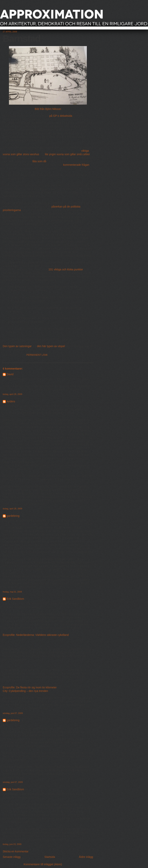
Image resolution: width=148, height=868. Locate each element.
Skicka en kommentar (16, 852)
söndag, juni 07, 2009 (13, 713)
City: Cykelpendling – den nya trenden (25, 691)
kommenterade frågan (76, 165)
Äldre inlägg (86, 857)
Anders (11, 401)
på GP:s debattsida (61, 116)
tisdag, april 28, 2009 (12, 394)
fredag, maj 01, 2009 (12, 592)
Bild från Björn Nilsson (48, 109)
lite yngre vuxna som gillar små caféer (67, 154)
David (10, 374)
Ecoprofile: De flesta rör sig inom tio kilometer (30, 688)
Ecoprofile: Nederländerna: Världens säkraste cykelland (36, 635)
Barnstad (22, 38)
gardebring (13, 516)
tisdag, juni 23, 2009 (12, 844)
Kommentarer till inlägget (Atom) (43, 864)
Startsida (50, 857)
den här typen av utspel (51, 346)
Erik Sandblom (15, 599)
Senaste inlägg (12, 857)
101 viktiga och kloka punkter (66, 270)
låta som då (39, 161)
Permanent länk (37, 355)
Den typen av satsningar (17, 346)
